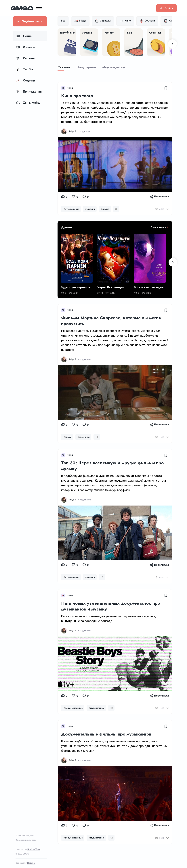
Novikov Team (34, 849)
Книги (172, 21)
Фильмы (25, 47)
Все (65, 21)
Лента (24, 36)
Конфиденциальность (26, 840)
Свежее (66, 67)
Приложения (29, 92)
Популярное (88, 67)
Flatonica (31, 863)
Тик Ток (25, 69)
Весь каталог (159, 227)
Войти (164, 8)
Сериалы (105, 21)
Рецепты (26, 58)
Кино (127, 21)
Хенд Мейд (28, 103)
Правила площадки (25, 835)
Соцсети (25, 80)
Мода (82, 21)
